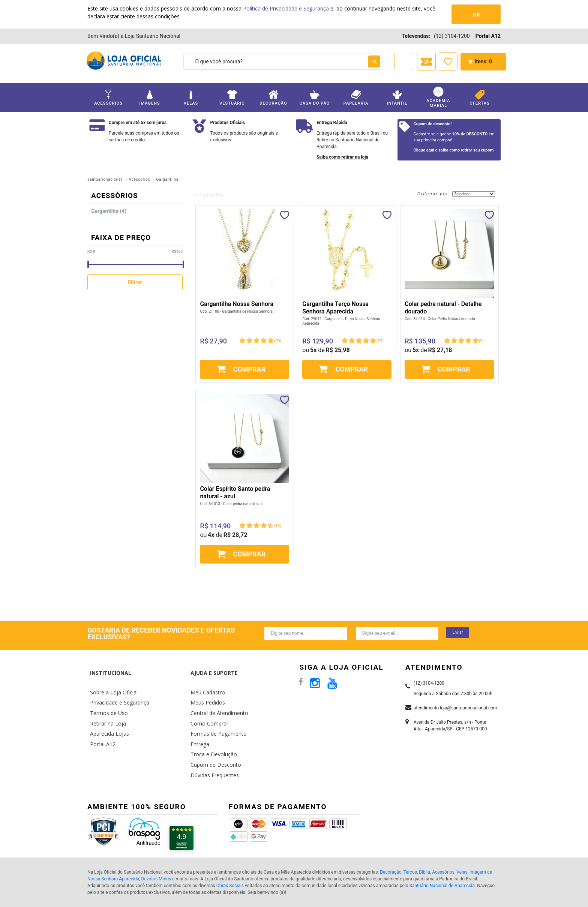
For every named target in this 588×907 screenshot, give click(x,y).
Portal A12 (488, 36)
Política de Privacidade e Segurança (286, 8)
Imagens (150, 97)
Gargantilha (167, 179)
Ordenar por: (434, 194)
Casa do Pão (315, 97)
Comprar (250, 369)
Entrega (199, 722)
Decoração (273, 97)
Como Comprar (207, 705)
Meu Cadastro (205, 678)
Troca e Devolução (211, 731)
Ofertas (480, 97)
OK (476, 14)
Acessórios (108, 97)
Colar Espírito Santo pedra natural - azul (235, 492)
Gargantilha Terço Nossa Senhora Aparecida (335, 308)
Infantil (397, 97)
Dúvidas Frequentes (212, 749)
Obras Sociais (230, 857)
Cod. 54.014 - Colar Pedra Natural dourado (440, 319)
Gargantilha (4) (109, 211)
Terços (410, 844)
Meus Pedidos (205, 687)
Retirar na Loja (105, 705)
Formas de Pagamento (215, 713)
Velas (191, 97)
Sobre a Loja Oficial (111, 678)
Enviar (458, 632)
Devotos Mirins (156, 850)
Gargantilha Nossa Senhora (237, 304)
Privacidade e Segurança (116, 687)
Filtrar (135, 282)
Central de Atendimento (216, 696)
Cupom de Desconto (213, 740)
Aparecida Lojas (107, 713)
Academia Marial (438, 97)
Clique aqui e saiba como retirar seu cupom (454, 150)
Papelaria (356, 97)
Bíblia (424, 844)
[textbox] (283, 62)
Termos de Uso (106, 696)
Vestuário (232, 97)
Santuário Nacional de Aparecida (442, 857)
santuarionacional (105, 179)
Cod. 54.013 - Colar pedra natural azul (231, 504)
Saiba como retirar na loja (342, 157)
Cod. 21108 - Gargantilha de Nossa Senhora (236, 311)
